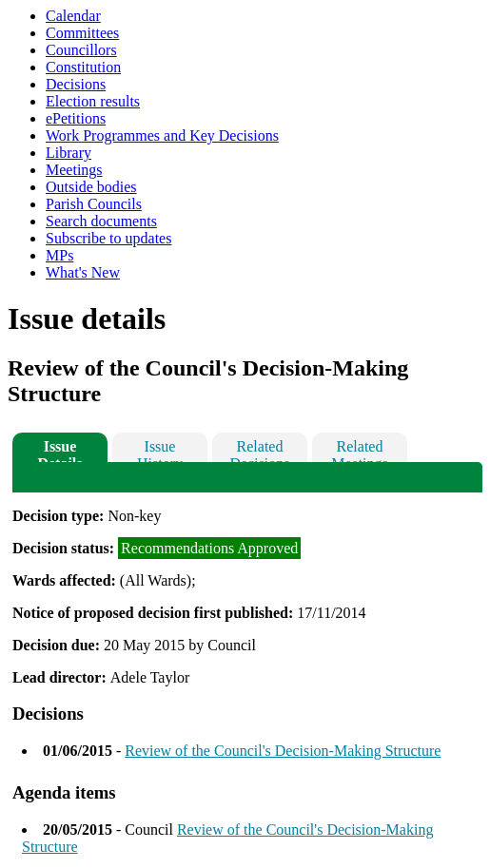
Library (69, 153)
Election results (93, 101)
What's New (83, 272)
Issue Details (59, 450)
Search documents (101, 221)
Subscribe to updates (108, 238)
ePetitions (76, 118)
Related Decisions (259, 450)
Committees (82, 33)
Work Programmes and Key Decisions (162, 135)
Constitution (83, 67)
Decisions (76, 84)
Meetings (74, 170)
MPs (59, 255)
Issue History (160, 450)
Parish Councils (94, 204)
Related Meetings (360, 450)
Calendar (73, 16)
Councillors (81, 50)
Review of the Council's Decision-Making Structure (283, 751)
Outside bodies (91, 187)
